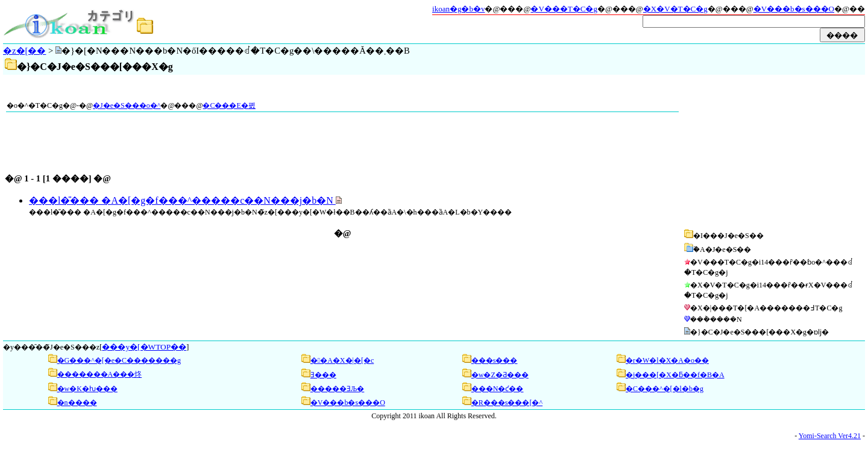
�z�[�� (24, 51)
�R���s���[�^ (507, 403)
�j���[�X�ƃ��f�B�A (675, 375)
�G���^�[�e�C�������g (119, 360)
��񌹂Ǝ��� (323, 375)
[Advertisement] (773, 152)
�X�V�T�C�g (675, 9)
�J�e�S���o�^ (127, 105)
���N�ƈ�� (498, 389)
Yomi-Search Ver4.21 (830, 436)
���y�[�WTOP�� (144, 347)
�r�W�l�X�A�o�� (667, 360)
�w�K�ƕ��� (87, 389)
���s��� (495, 360)
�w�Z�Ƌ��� (500, 375)
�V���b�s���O (794, 9)
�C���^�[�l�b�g (665, 389)
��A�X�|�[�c (342, 360)
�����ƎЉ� (337, 389)
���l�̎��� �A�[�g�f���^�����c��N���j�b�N (182, 200)
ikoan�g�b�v (458, 9)
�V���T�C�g (564, 9)
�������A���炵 (100, 374)
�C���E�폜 (229, 105)
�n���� (77, 403)
